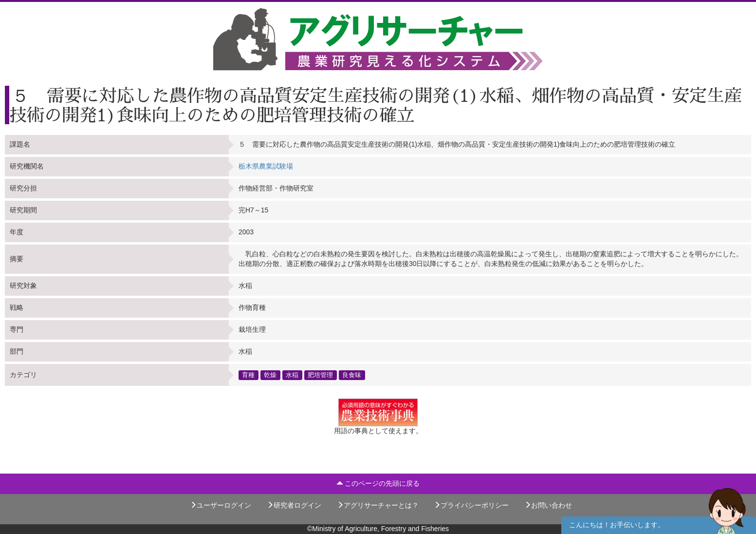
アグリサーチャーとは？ (378, 505)
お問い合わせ (548, 505)
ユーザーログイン (221, 505)
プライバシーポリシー (471, 505)
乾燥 (270, 375)
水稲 (292, 375)
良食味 (352, 375)
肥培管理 (320, 375)
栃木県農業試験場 (266, 166)
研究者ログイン (294, 505)
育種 (248, 375)
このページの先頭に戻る (378, 483)
